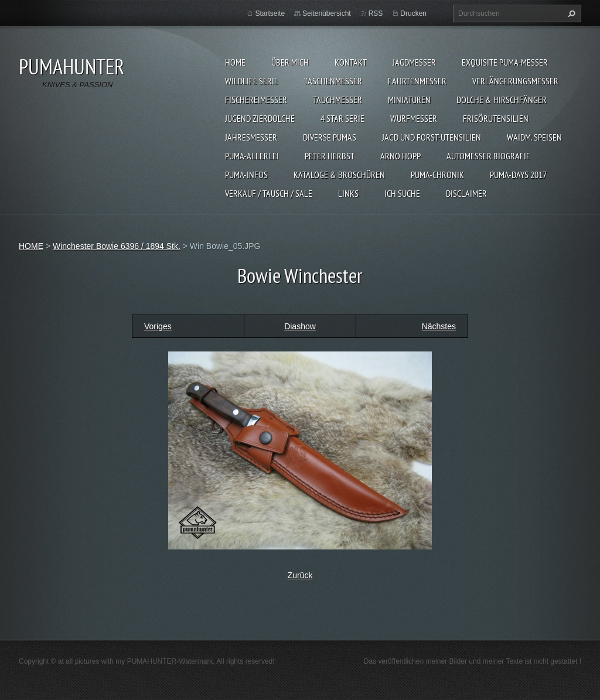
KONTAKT (351, 62)
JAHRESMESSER (251, 137)
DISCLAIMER (466, 193)
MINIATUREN (409, 100)
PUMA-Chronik (437, 175)
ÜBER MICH (290, 62)
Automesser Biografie (488, 156)
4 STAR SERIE (342, 118)
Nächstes (439, 326)
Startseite (270, 13)
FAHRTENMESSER (417, 81)
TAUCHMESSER (337, 100)
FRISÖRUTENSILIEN (496, 118)
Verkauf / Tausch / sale (269, 193)
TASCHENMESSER (333, 81)
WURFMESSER (414, 118)
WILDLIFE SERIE (252, 81)
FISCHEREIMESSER (256, 100)
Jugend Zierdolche (260, 118)
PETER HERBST (330, 156)
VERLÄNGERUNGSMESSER (515, 81)
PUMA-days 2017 (518, 175)
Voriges (158, 326)
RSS (376, 13)
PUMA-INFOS (246, 175)
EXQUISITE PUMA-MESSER (505, 62)
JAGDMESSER (414, 62)
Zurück (300, 575)
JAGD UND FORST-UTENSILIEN (432, 137)
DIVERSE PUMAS (330, 137)
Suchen (570, 13)
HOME (235, 62)
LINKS (348, 193)
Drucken (413, 13)
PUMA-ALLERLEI (252, 156)
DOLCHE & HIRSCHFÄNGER (502, 100)
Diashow (300, 326)
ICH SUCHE (402, 193)
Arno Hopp (400, 156)
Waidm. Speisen (534, 137)
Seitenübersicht (327, 13)
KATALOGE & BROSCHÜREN (339, 175)
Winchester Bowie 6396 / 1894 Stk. (117, 246)
